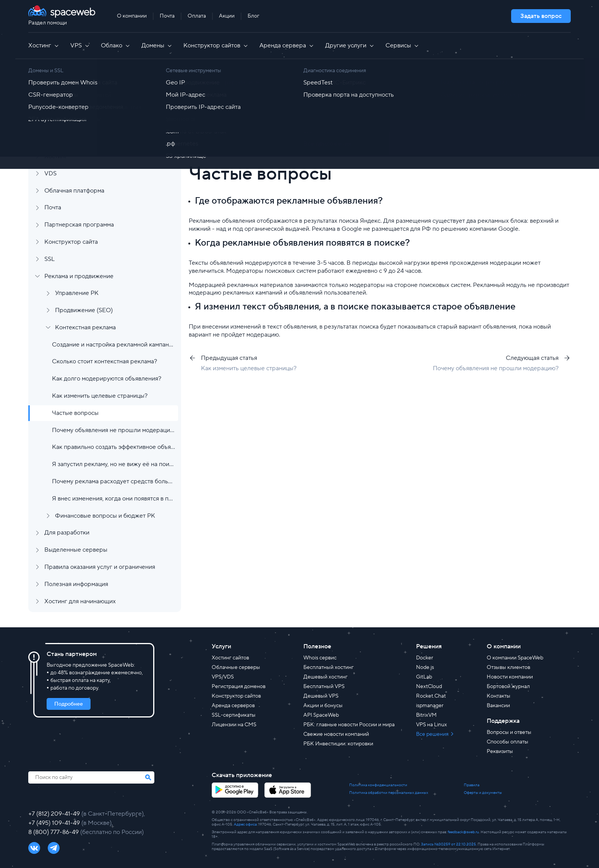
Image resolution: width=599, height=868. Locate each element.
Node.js (425, 667)
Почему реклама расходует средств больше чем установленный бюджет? (113, 481)
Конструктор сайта (71, 242)
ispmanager (430, 706)
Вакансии (498, 706)
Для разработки (67, 533)
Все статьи (227, 85)
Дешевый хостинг (325, 677)
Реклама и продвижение (79, 276)
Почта (167, 16)
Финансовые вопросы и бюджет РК (105, 516)
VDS (50, 173)
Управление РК (77, 293)
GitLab (424, 677)
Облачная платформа (74, 191)
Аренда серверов (233, 706)
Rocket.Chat (431, 696)
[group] (399, 140)
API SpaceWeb (321, 715)
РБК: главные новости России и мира (349, 725)
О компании (132, 16)
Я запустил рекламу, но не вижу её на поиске (113, 464)
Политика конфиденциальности (378, 785)
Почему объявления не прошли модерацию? (113, 430)
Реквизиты (500, 751)
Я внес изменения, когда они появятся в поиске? (113, 499)
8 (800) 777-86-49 (54, 832)
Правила (472, 785)
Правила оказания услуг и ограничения (100, 567)
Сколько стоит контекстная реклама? (104, 361)
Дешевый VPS (321, 696)
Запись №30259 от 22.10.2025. (449, 844)
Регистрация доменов (239, 687)
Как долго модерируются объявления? (107, 379)
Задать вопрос (541, 16)
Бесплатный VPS (324, 687)
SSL (49, 259)
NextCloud (429, 687)
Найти (544, 117)
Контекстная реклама (85, 327)
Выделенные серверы (76, 550)
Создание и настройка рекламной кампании (113, 345)
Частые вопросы (75, 413)
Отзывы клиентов (508, 667)
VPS (80, 45)
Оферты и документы (483, 793)
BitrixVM (426, 715)
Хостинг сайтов (230, 658)
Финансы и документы (76, 122)
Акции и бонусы (323, 706)
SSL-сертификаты (234, 715)
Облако (116, 45)
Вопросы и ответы (509, 732)
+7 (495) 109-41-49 (55, 823)
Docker (425, 658)
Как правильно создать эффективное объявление (113, 447)
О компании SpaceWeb (515, 658)
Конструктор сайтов (216, 45)
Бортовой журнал (508, 687)
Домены (157, 45)
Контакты (499, 696)
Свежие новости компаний (336, 734)
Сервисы (402, 45)
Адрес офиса (245, 824)
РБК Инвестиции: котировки (338, 744)
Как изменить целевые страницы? (100, 396)
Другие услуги (350, 45)
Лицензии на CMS (234, 725)
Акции (227, 16)
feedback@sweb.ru (463, 832)
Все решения (433, 734)
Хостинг (44, 45)
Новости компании (510, 677)
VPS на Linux (431, 725)
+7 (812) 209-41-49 (55, 814)
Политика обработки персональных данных (389, 793)
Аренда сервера (287, 45)
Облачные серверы (236, 667)
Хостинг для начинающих (80, 601)
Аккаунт (56, 105)
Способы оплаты (508, 742)
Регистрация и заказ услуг (81, 88)
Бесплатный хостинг (329, 667)
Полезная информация (76, 584)
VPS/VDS (223, 677)
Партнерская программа (79, 225)
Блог (253, 16)
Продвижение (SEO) (84, 310)
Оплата (197, 16)
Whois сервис (320, 658)
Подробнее (69, 704)
